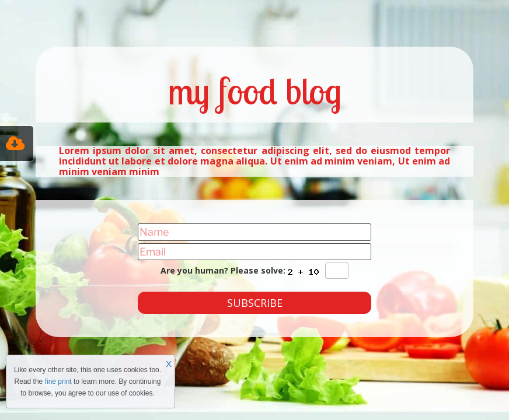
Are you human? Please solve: (254, 271)
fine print (58, 381)
